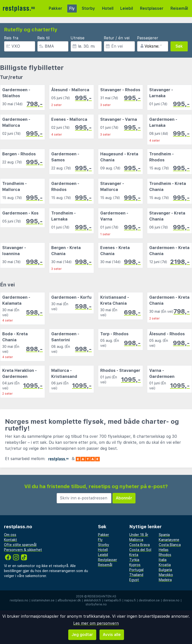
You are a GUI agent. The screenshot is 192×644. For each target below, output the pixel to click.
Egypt (134, 580)
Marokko (166, 575)
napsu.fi (130, 600)
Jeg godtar (82, 635)
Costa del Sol (140, 550)
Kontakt (10, 540)
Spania (164, 535)
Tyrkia (134, 560)
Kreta (134, 555)
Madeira (165, 580)
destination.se (149, 600)
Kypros (135, 565)
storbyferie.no (96, 604)
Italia (163, 560)
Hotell (108, 8)
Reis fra (11, 38)
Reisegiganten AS (102, 596)
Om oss (10, 535)
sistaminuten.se (43, 600)
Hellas (164, 550)
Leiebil (127, 8)
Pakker (55, 8)
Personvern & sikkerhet (23, 550)
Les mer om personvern (96, 623)
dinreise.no (171, 600)
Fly (72, 8)
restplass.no (19, 600)
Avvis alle (112, 635)
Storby (88, 8)
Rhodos (165, 555)
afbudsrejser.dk (69, 600)
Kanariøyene (169, 540)
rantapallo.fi (113, 600)
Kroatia (165, 565)
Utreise (77, 38)
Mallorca (136, 540)
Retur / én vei (117, 38)
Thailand (136, 575)
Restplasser (152, 8)
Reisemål (179, 8)
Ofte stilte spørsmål (20, 545)
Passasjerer (148, 38)
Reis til (43, 38)
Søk (179, 46)
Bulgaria (165, 570)
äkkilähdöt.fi (92, 600)
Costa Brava (139, 545)
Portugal (136, 570)
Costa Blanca (170, 545)
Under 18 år (139, 535)
